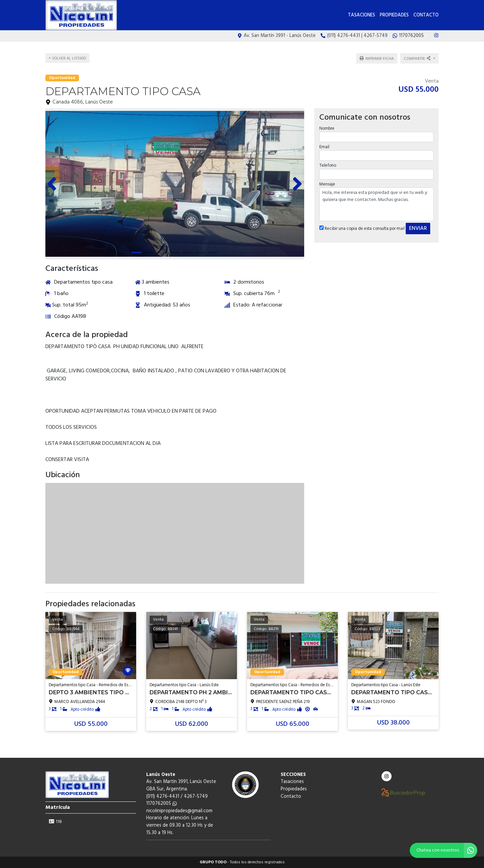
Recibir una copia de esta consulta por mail (362, 229)
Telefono (328, 166)
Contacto (426, 15)
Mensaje (327, 184)
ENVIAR (418, 229)
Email (324, 147)
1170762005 (162, 804)
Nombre (327, 129)
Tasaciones (361, 15)
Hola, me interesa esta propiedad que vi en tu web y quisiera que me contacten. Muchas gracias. (376, 204)
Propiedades (394, 15)
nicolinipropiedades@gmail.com (179, 811)
